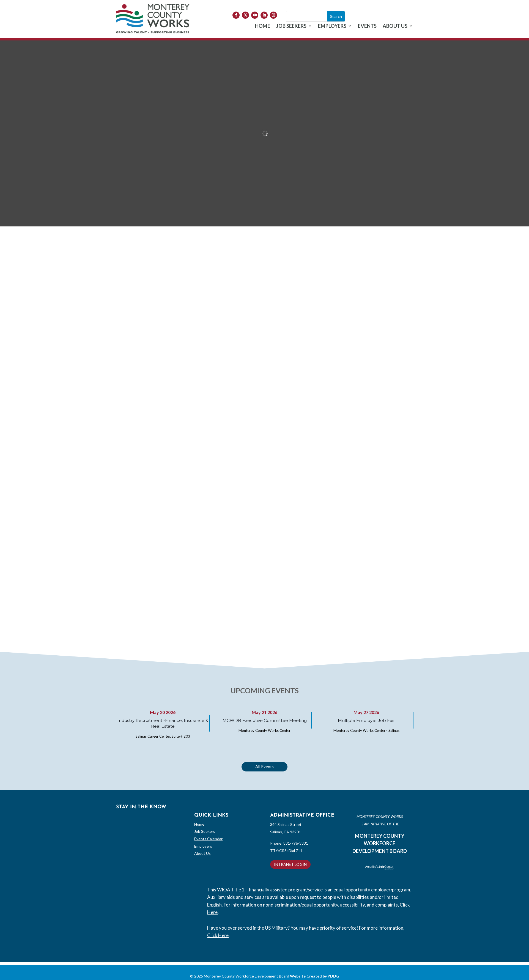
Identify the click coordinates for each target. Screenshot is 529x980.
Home (199, 824)
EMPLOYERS (332, 26)
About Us (202, 853)
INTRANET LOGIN (290, 864)
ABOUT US (395, 26)
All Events (264, 767)
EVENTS (367, 26)
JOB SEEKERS (291, 26)
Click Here (218, 935)
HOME (263, 26)
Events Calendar (208, 839)
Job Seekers (205, 831)
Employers (203, 846)
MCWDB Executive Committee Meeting (265, 720)
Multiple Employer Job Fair (366, 720)
